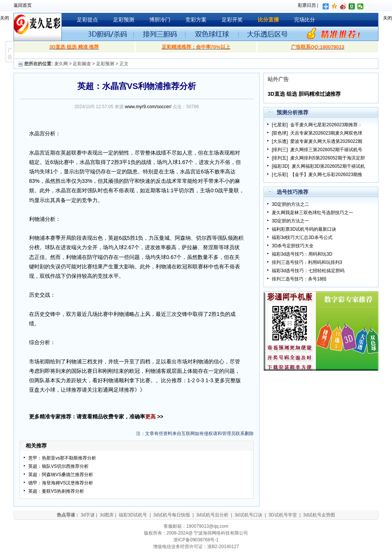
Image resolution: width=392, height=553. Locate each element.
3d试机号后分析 (212, 515)
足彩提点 (87, 20)
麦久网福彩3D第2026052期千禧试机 (328, 166)
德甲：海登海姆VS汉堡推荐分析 (61, 483)
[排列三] (280, 150)
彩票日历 (307, 5)
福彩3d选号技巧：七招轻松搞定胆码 (308, 271)
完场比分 (305, 20)
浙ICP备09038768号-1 (196, 540)
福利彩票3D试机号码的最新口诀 (304, 229)
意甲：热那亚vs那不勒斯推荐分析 (62, 458)
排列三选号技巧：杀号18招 (299, 279)
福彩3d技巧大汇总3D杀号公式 (302, 237)
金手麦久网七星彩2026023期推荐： (326, 125)
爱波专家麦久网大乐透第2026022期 (326, 141)
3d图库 (106, 515)
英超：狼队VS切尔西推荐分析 (58, 466)
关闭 (5, 18)
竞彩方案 (196, 20)
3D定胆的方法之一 (290, 221)
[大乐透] (280, 141)
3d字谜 (88, 515)
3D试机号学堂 (283, 515)
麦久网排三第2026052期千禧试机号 (326, 150)
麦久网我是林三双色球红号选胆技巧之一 (312, 213)
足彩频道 (82, 64)
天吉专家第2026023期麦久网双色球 (326, 133)
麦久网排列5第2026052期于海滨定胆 (327, 158)
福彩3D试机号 (133, 515)
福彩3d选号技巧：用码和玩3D (302, 254)
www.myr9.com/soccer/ (148, 107)
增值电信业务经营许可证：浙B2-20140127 (196, 547)
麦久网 (61, 64)
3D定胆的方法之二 (290, 204)
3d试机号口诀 (248, 515)
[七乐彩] (280, 175)
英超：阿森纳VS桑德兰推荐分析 (61, 475)
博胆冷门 (160, 20)
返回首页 (23, 5)
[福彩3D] (280, 166)
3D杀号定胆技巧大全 (293, 246)
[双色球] (280, 133)
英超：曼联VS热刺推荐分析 (56, 491)
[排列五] (280, 158)
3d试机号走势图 (319, 515)
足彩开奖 (232, 20)
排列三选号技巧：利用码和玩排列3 (307, 262)
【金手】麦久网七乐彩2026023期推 (326, 175)
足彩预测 (124, 20)
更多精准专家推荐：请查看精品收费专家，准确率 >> (96, 417)
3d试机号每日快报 (172, 515)
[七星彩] (280, 125)
